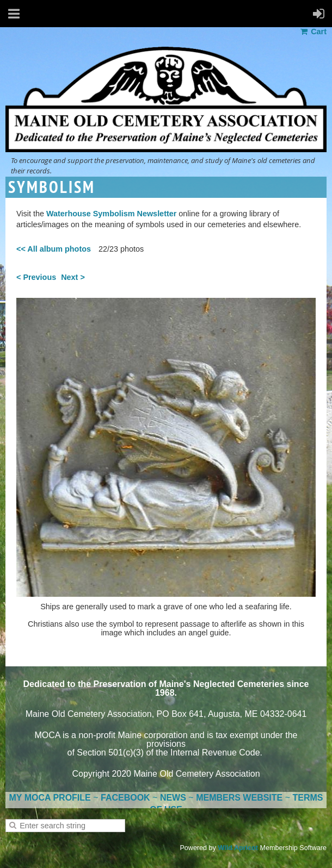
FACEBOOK (125, 798)
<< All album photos (54, 249)
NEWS (173, 798)
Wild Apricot (238, 848)
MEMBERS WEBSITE (239, 798)
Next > (73, 277)
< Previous (36, 277)
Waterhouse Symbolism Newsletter (111, 214)
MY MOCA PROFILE (50, 798)
